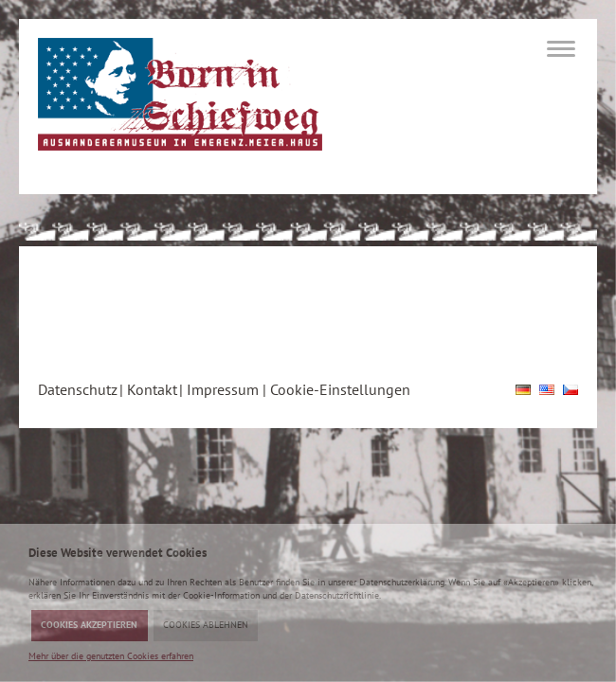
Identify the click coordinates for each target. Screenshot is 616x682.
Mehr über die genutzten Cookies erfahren (111, 656)
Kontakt (152, 389)
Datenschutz (78, 389)
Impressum (223, 389)
